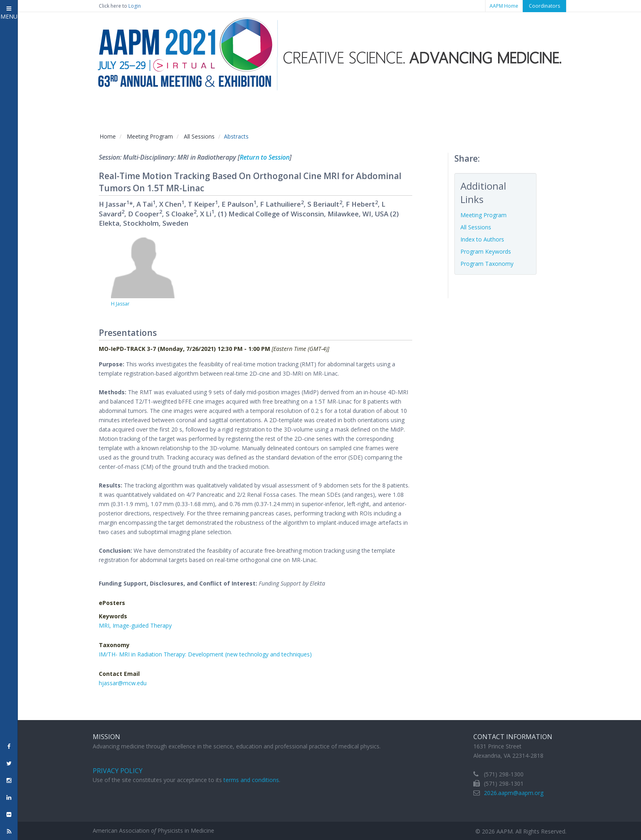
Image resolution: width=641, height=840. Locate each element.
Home (108, 136)
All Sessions (199, 136)
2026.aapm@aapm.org (514, 793)
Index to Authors (482, 239)
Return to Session (265, 157)
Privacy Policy (118, 771)
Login (135, 6)
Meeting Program (150, 136)
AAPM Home (504, 6)
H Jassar (120, 304)
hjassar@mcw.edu (123, 683)
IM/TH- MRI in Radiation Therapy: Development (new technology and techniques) (205, 654)
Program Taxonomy (487, 264)
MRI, (106, 625)
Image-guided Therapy (142, 625)
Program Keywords (486, 251)
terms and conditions (251, 780)
